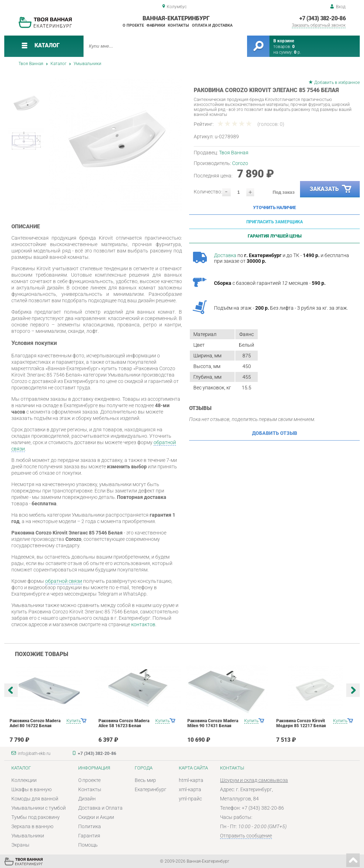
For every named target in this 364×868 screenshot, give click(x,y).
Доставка (225, 255)
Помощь (88, 845)
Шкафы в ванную (31, 789)
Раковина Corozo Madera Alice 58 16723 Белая (124, 723)
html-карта (191, 780)
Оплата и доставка (212, 25)
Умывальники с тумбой (39, 808)
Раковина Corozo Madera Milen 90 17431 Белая (213, 723)
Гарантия (89, 836)
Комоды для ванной (35, 799)
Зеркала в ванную (32, 826)
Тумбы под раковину (36, 817)
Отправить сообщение (246, 836)
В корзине (284, 41)
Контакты (178, 25)
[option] (115, 145)
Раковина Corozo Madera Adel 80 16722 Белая (35, 723)
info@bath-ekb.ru (34, 753)
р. (298, 52)
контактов (143, 624)
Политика (90, 826)
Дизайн (87, 799)
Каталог (58, 64)
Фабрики (156, 25)
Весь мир (145, 780)
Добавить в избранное (337, 82)
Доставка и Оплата (100, 808)
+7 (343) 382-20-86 (322, 18)
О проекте (133, 25)
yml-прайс (190, 799)
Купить (74, 721)
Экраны (20, 845)
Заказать (331, 189)
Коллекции (24, 780)
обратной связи (64, 581)
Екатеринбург (151, 789)
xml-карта (190, 789)
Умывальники (87, 64)
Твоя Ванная (31, 64)
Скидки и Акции (96, 817)
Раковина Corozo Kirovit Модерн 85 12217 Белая (301, 723)
